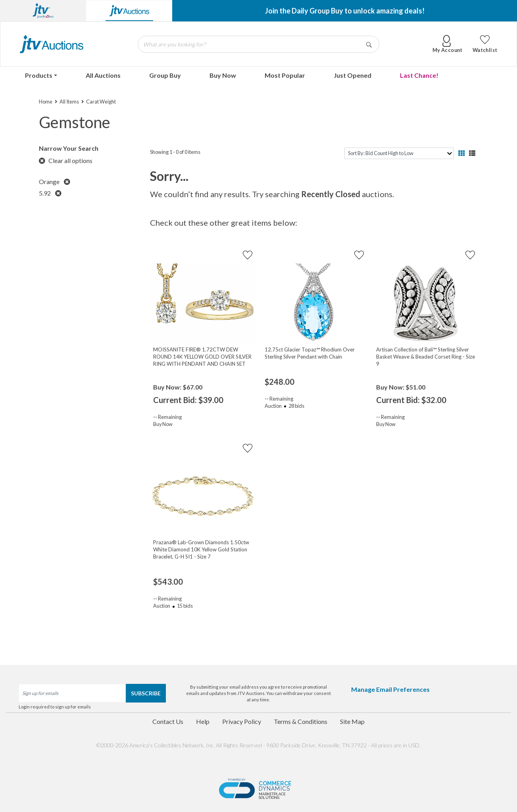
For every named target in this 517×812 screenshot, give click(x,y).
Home (46, 102)
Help (203, 721)
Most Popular (285, 75)
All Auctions (103, 75)
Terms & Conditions (301, 721)
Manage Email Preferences (390, 689)
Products (39, 75)
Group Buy (165, 75)
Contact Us (168, 721)
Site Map (352, 721)
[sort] (399, 153)
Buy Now (223, 75)
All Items (69, 102)
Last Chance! (419, 75)
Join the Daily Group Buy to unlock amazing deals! (345, 11)
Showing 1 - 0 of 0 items (175, 152)
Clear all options (66, 160)
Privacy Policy (242, 721)
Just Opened (353, 75)
